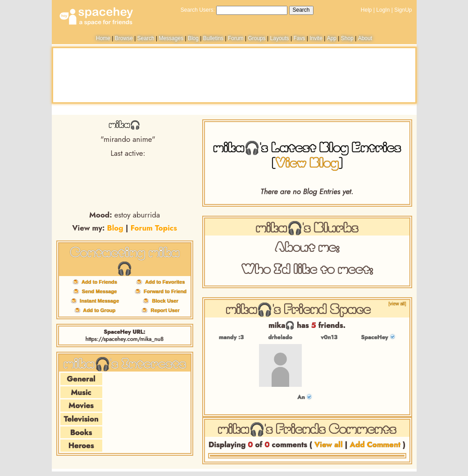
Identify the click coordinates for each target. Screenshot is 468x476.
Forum (236, 38)
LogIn (383, 10)
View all (329, 444)
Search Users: (198, 10)
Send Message (98, 291)
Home (103, 38)
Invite (316, 38)
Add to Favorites (164, 282)
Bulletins (213, 38)
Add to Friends (98, 282)
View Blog (307, 162)
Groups (257, 38)
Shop (347, 38)
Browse (124, 38)
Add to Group (98, 310)
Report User (164, 310)
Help (366, 10)
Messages (171, 38)
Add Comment (375, 444)
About (365, 38)
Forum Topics (154, 228)
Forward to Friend (164, 291)
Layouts (280, 38)
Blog (193, 38)
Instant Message (98, 301)
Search (301, 10)
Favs (299, 38)
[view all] (397, 304)
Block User (164, 301)
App (332, 38)
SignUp (403, 10)
